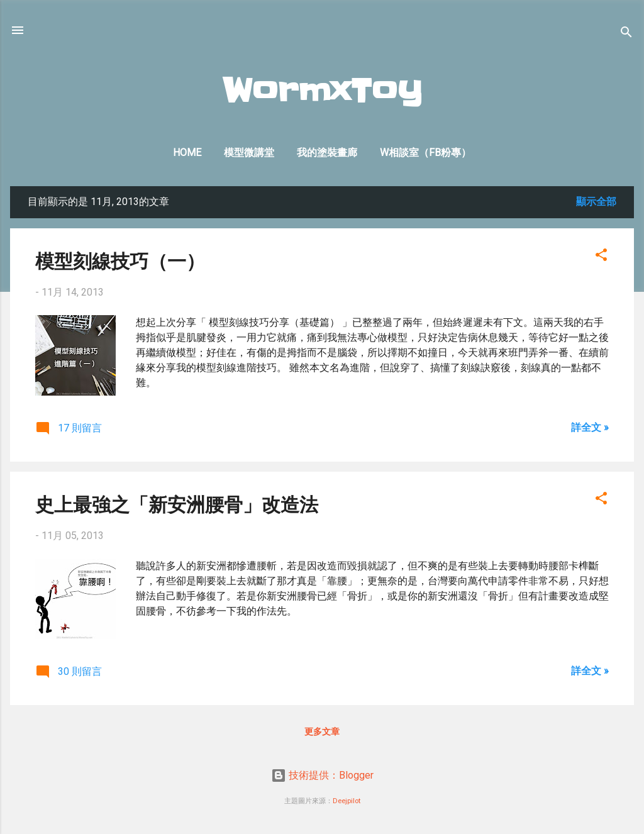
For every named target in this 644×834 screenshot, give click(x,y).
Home (187, 153)
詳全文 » (590, 427)
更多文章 (322, 731)
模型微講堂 (249, 153)
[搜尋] (626, 34)
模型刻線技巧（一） (120, 260)
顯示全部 (596, 202)
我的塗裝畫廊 (327, 153)
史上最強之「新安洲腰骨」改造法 (177, 503)
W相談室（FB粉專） (425, 153)
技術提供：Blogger (322, 775)
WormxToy (322, 91)
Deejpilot (347, 801)
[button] (601, 257)
